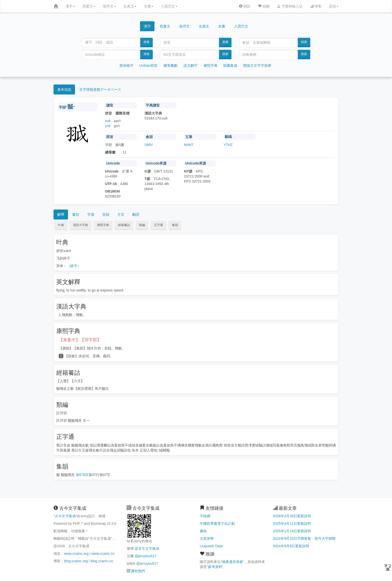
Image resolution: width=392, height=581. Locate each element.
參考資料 (215, 567)
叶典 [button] (61, 225)
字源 (91, 214)
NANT (189, 145)
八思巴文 (169, 6)
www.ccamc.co (103, 553)
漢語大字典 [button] (80, 225)
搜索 (146, 42)
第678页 (82, 475)
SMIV (149, 145)
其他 (334, 6)
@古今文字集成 (147, 548)
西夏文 (89, 6)
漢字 (70, 6)
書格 (203, 531)
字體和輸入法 (290, 6)
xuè (108, 121)
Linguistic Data (211, 546)
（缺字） (74, 266)
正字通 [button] (158, 225)
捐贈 (264, 6)
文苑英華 (207, 538)
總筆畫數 (170, 65)
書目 (76, 214)
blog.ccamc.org (76, 561)
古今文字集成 (65, 516)
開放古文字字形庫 (257, 65)
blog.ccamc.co (102, 561)
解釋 (61, 214)
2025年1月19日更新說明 (292, 531)
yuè (108, 126)
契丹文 (109, 6)
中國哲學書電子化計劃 (217, 523)
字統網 (205, 516)
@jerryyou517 (145, 556)
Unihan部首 (148, 65)
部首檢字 (126, 65)
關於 (245, 6)
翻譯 (136, 214)
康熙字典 (210, 65)
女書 (149, 6)
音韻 (106, 214)
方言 (121, 214)
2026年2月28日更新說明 (292, 516)
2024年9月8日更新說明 (291, 546)
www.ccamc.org (76, 553)
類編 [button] (142, 225)
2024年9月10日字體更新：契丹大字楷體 (304, 538)
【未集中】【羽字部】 (80, 340)
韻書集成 (230, 65)
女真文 (130, 6)
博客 (316, 6)
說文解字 (190, 65)
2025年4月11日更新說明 (292, 523)
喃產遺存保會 (232, 562)
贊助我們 (138, 571)
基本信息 (64, 89)
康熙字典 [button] (103, 225)
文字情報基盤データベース (100, 89)
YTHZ (228, 145)
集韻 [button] (175, 225)
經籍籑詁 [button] (124, 225)
